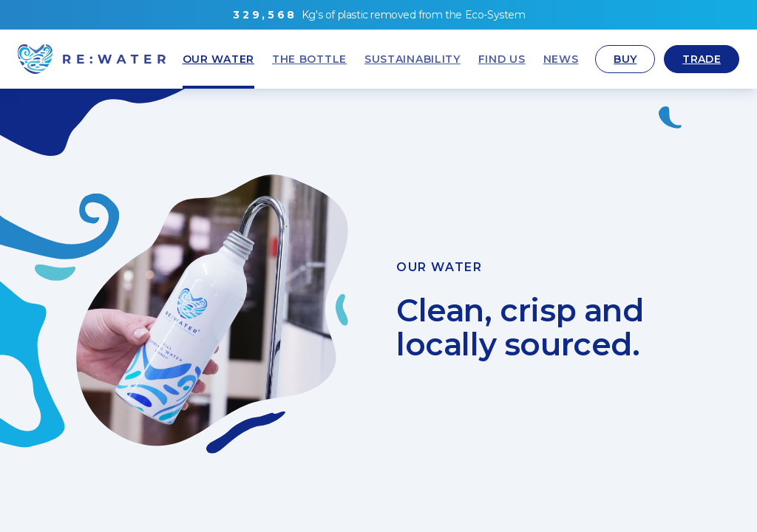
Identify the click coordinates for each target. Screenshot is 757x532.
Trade (702, 59)
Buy (625, 59)
